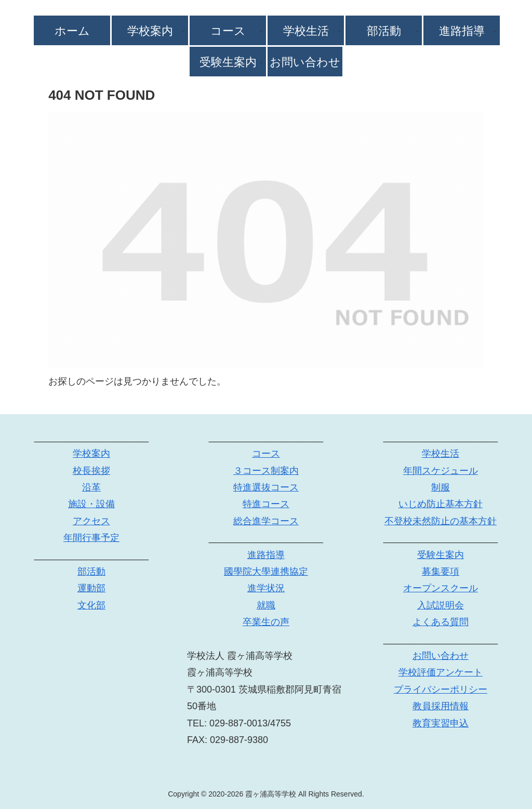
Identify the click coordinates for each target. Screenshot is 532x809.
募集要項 (441, 572)
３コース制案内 (266, 471)
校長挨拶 (91, 471)
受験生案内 (441, 555)
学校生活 (441, 454)
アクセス (91, 521)
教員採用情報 (441, 706)
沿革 (91, 487)
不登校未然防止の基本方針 (441, 521)
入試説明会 (441, 605)
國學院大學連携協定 (266, 572)
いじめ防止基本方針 (441, 504)
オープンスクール (441, 588)
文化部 (91, 605)
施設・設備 (91, 504)
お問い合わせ (441, 656)
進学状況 (266, 588)
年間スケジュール (441, 471)
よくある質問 (441, 622)
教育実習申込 (441, 723)
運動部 (91, 588)
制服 (441, 487)
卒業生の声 (266, 622)
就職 (266, 605)
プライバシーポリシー (441, 689)
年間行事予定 (91, 538)
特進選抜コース (266, 487)
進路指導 (266, 555)
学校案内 (91, 454)
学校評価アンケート (441, 672)
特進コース (266, 504)
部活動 (91, 572)
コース (266, 454)
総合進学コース (266, 521)
